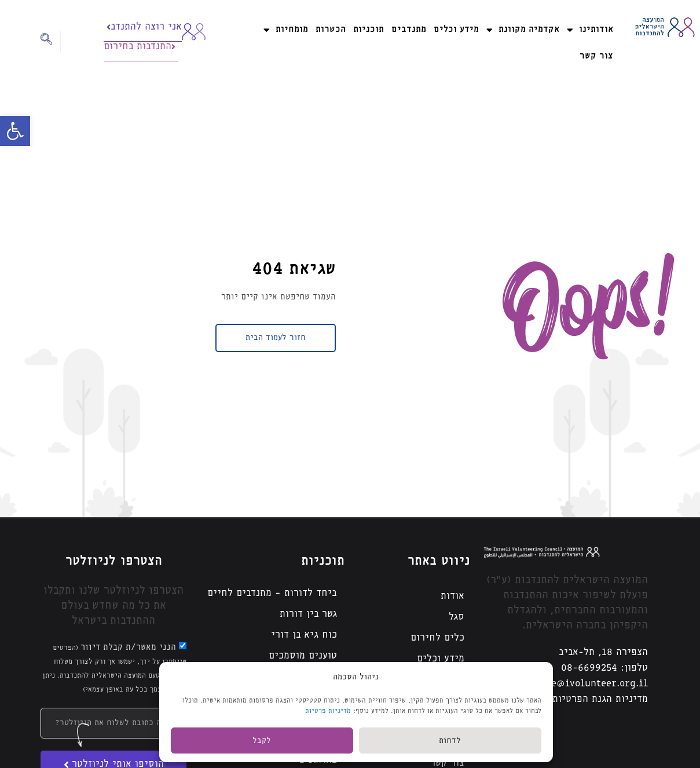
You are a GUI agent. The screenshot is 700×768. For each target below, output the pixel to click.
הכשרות (331, 29)
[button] (15, 131)
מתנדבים (409, 29)
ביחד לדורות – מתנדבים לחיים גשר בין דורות (272, 604)
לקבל (262, 741)
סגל (457, 617)
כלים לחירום (437, 638)
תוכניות (369, 29)
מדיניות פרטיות (328, 711)
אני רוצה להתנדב (144, 27)
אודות (452, 596)
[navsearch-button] (51, 41)
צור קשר (596, 56)
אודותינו (590, 30)
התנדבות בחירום (140, 47)
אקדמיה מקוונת (523, 30)
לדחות (450, 741)
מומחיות (286, 30)
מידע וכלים (456, 29)
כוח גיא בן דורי (304, 635)
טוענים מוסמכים (303, 656)
